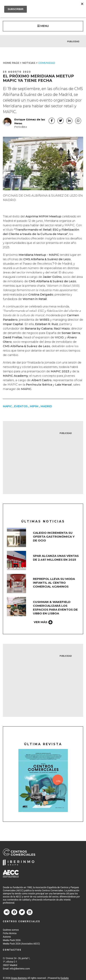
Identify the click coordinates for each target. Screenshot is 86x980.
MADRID (46, 406)
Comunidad (47, 63)
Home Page (11, 63)
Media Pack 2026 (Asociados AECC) (21, 944)
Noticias (29, 63)
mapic (7, 406)
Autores (7, 937)
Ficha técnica (10, 933)
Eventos (21, 406)
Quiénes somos (11, 930)
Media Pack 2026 (12, 940)
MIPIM (34, 406)
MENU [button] (43, 26)
